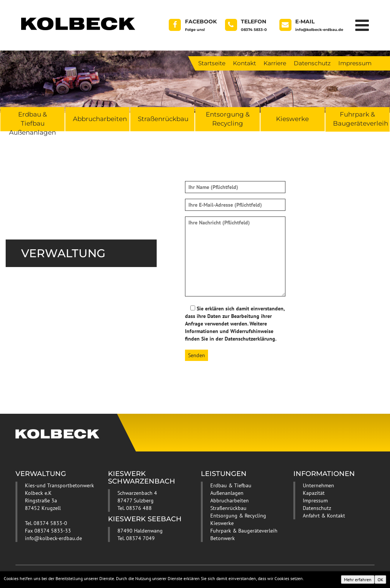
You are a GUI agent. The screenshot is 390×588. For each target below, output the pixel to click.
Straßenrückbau (163, 119)
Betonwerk (223, 538)
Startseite (212, 63)
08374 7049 (140, 538)
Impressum (355, 63)
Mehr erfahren (358, 580)
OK (380, 580)
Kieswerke (292, 119)
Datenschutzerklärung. (250, 339)
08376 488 (139, 508)
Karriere (275, 63)
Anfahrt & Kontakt (324, 516)
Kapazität (314, 493)
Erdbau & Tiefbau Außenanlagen (32, 121)
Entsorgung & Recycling (228, 119)
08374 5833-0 (50, 523)
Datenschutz (312, 63)
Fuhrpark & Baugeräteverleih (361, 119)
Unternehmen (318, 485)
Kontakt (244, 63)
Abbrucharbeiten (100, 119)
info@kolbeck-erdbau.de (53, 538)
